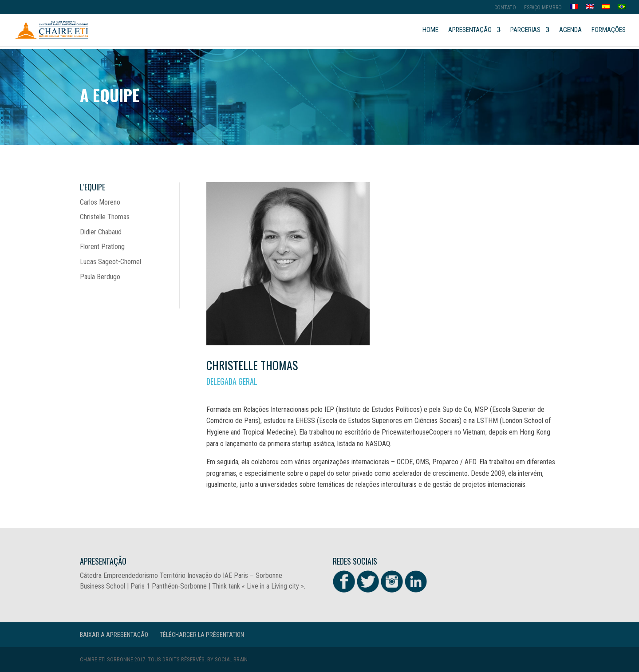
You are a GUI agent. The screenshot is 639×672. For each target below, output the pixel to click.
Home (430, 30)
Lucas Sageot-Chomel (110, 262)
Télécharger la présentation (202, 635)
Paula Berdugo (100, 277)
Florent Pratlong (102, 247)
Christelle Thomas (105, 217)
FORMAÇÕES (609, 30)
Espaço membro (543, 8)
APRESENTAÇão (470, 30)
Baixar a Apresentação (114, 635)
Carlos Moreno (100, 202)
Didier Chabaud (101, 232)
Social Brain (231, 659)
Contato (505, 8)
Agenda (570, 30)
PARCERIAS (525, 30)
